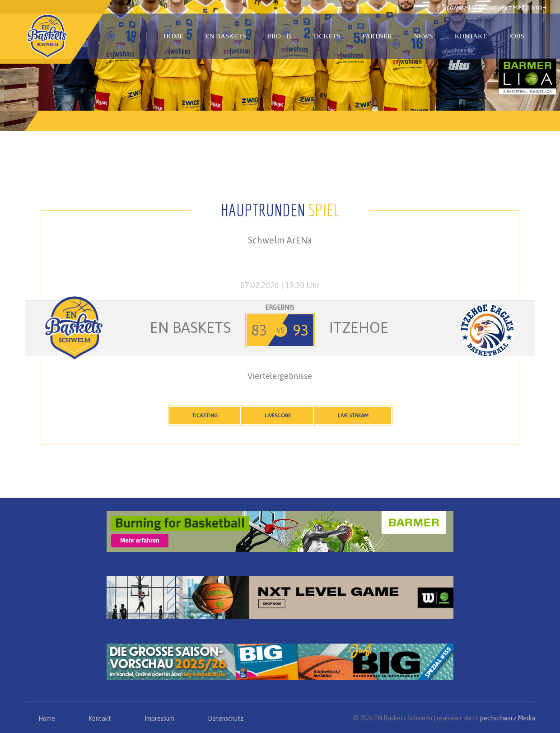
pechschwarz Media (508, 718)
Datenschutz (226, 719)
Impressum (159, 719)
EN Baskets (225, 36)
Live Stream (353, 416)
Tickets (327, 36)
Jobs (516, 36)
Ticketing (205, 416)
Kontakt (471, 36)
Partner (377, 36)
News (423, 36)
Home (173, 36)
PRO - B (280, 36)
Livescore (278, 416)
